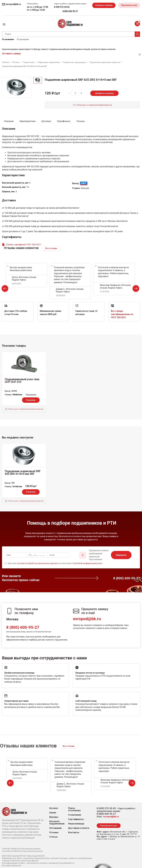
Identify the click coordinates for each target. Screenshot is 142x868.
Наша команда (76, 824)
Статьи (53, 837)
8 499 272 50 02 (61, 7)
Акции (53, 813)
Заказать (121, 555)
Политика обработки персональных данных (21, 849)
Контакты (74, 832)
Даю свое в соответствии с (55, 563)
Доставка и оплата (79, 828)
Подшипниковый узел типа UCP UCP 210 (22, 381)
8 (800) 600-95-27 (23, 627)
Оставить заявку (11, 53)
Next (136, 289)
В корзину (31, 400)
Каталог (54, 808)
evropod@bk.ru (87, 619)
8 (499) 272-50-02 (106, 808)
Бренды (54, 817)
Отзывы (54, 832)
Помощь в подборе (103, 5)
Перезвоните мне (129, 5)
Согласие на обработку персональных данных (22, 851)
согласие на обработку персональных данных (37, 563)
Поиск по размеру (74, 809)
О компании (75, 815)
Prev (5, 289)
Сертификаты (76, 819)
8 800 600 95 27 (70, 11)
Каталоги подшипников (57, 823)
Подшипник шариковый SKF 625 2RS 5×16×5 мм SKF (23, 472)
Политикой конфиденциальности (87, 563)
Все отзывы (51, 248)
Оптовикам (56, 828)
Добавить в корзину (104, 93)
